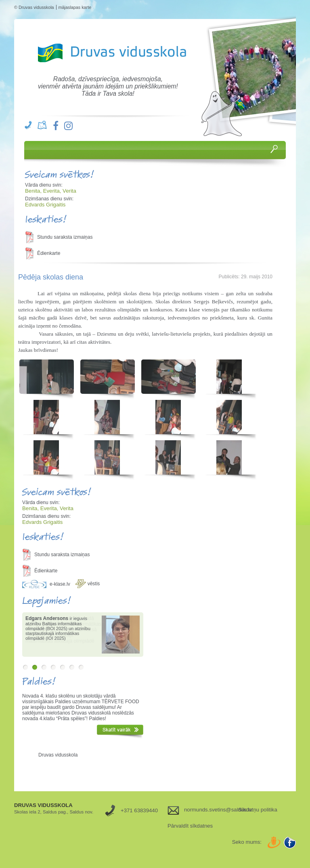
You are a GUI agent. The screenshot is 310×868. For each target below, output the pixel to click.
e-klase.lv (60, 584)
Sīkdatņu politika (258, 810)
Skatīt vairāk (120, 731)
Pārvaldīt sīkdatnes (190, 826)
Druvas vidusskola (58, 755)
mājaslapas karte (75, 7)
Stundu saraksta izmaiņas (65, 237)
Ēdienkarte (49, 253)
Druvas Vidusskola (110, 53)
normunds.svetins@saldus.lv (208, 810)
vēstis (94, 584)
